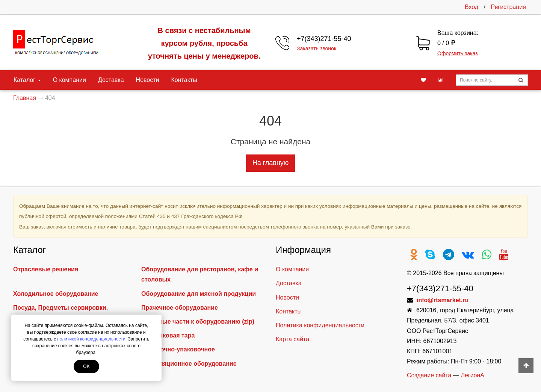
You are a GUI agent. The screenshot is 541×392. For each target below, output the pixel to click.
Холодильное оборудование (56, 294)
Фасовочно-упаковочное (178, 349)
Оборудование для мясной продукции (199, 294)
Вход (471, 7)
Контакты (184, 80)
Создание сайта (429, 375)
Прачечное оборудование (180, 308)
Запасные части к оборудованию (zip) (198, 322)
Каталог (27, 80)
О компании (70, 80)
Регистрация (508, 7)
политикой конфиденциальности (91, 339)
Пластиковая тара (168, 335)
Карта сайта (292, 339)
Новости (148, 80)
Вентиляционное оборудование (189, 364)
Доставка (111, 80)
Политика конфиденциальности (320, 325)
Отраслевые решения (46, 269)
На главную (271, 163)
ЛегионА (472, 375)
